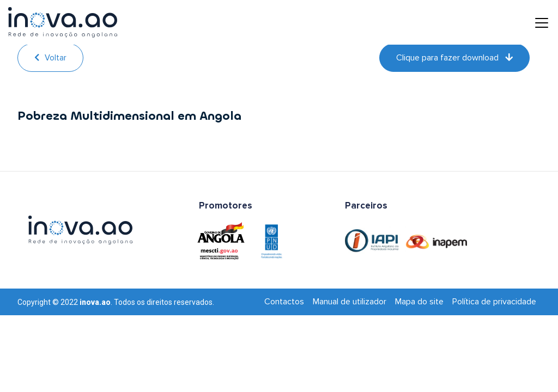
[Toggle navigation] (533, 22)
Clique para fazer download (454, 58)
